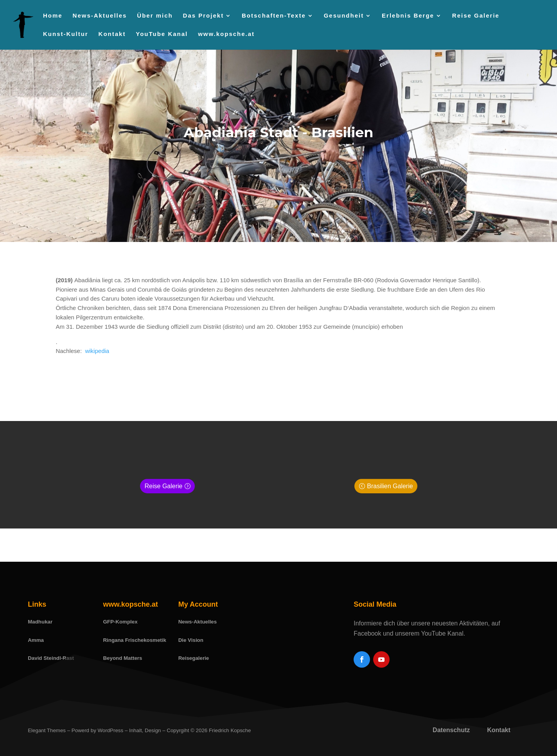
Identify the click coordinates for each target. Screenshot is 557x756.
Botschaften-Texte (274, 16)
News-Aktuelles (100, 16)
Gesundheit (344, 16)
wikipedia (96, 351)
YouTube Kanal (162, 34)
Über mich (155, 16)
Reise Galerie (476, 16)
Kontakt (112, 34)
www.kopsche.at (226, 34)
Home (53, 16)
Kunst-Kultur (66, 34)
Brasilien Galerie (390, 486)
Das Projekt (204, 16)
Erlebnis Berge (408, 16)
